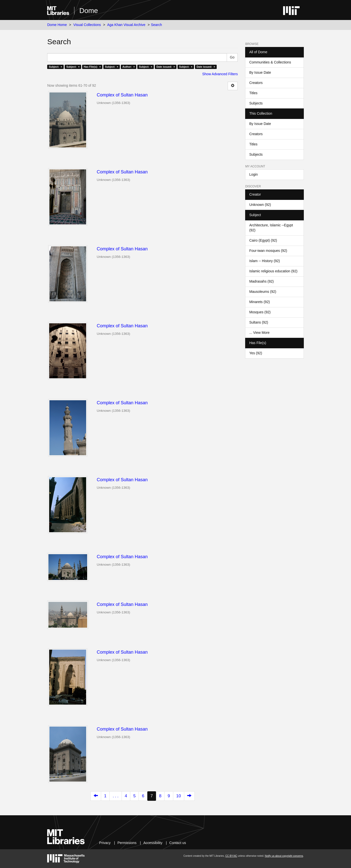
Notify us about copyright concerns (284, 856)
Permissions (127, 843)
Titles (253, 93)
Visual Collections (87, 25)
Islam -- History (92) (264, 261)
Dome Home (57, 25)
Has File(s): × (92, 67)
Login (253, 174)
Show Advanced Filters (220, 74)
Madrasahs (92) (261, 281)
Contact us (178, 843)
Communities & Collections (270, 62)
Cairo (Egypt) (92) (263, 240)
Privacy (105, 843)
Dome (89, 11)
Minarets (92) (259, 302)
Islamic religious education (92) (273, 271)
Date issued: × (166, 67)
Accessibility (153, 843)
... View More (259, 333)
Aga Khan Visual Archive (126, 25)
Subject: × (56, 67)
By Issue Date (260, 72)
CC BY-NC (231, 856)
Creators (256, 83)
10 (179, 796)
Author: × (129, 67)
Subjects (256, 103)
